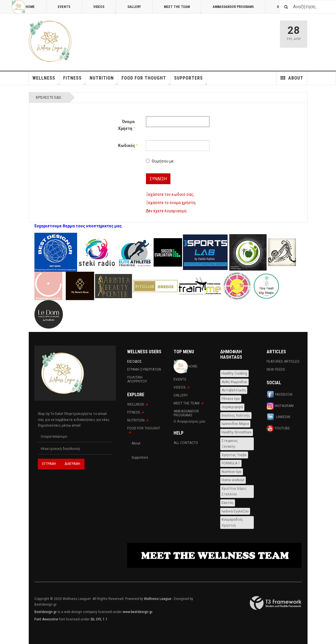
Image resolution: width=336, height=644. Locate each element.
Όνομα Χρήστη (126, 125)
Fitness (74, 80)
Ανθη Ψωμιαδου (234, 382)
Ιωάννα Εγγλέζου (235, 511)
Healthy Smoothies (237, 432)
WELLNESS (46, 80)
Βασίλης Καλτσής (236, 416)
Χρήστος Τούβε (234, 455)
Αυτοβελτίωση (234, 390)
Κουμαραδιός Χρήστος (232, 523)
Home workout (233, 480)
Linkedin (278, 417)
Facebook (280, 395)
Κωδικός (126, 146)
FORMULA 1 (231, 463)
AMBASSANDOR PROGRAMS (233, 7)
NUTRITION (104, 80)
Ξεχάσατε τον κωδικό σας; (170, 194)
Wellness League (158, 599)
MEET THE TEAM (183, 9)
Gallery (134, 7)
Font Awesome (46, 619)
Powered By (276, 603)
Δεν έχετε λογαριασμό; (167, 211)
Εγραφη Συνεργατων (144, 369)
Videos (105, 9)
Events (64, 7)
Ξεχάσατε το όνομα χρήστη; (171, 203)
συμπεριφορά (232, 407)
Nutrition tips (232, 472)
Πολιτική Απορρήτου (137, 379)
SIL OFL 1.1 (99, 619)
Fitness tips (231, 399)
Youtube (278, 428)
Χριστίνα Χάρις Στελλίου (234, 492)
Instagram (280, 406)
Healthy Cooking (234, 373)
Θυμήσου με (160, 161)
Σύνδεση (158, 179)
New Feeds (276, 369)
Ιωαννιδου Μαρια (235, 424)
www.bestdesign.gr (137, 612)
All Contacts (186, 443)
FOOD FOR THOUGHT (146, 80)
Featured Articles (283, 362)
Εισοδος (135, 362)
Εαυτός (228, 503)
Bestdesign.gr (46, 612)
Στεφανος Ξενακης (230, 444)
